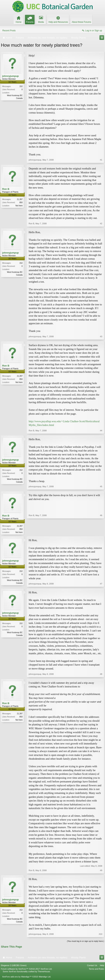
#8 (101, 674)
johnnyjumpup (11, 76)
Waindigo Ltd (45, 977)
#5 (101, 486)
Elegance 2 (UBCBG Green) (14, 966)
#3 (101, 336)
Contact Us (92, 966)
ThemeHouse (44, 972)
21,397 (20, 199)
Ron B (6, 189)
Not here (19, 206)
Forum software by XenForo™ (27, 969)
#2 (101, 224)
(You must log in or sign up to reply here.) (85, 941)
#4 (101, 431)
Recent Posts (9, 31)
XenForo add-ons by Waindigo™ (17, 977)
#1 (101, 160)
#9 (101, 871)
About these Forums (81, 22)
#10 (101, 934)
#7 (101, 584)
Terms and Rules (96, 969)
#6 (101, 532)
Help (102, 966)
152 (21, 86)
